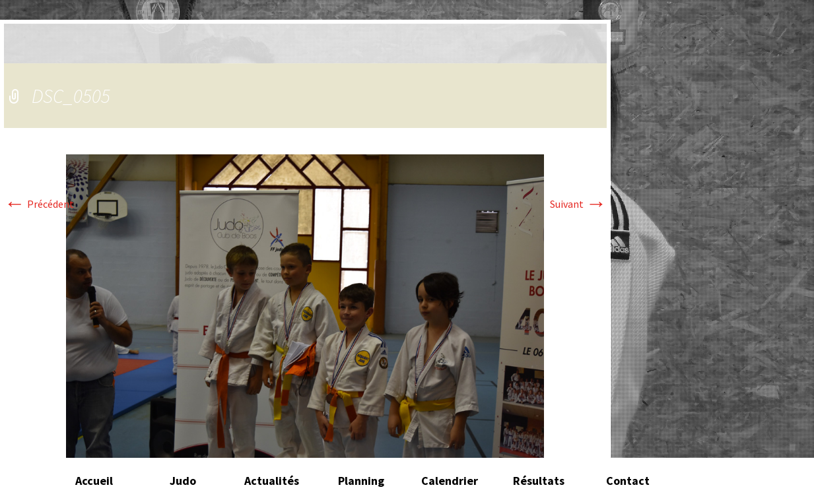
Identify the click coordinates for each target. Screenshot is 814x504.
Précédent (39, 204)
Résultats (539, 481)
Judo (183, 481)
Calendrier (450, 481)
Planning (361, 481)
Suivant (578, 204)
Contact (628, 481)
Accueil (94, 481)
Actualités (272, 481)
